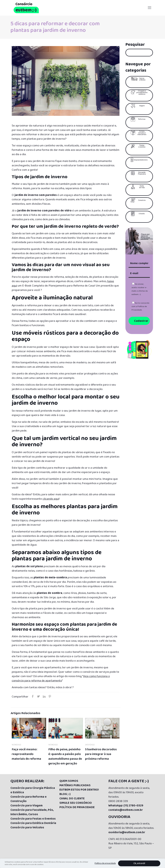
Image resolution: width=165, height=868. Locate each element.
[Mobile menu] (150, 8)
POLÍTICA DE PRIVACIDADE (77, 807)
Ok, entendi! (139, 863)
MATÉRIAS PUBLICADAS (75, 785)
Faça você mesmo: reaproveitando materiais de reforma (26, 754)
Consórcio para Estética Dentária (33, 823)
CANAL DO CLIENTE (72, 799)
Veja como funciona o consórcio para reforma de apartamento (61, 679)
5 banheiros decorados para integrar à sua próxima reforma (101, 754)
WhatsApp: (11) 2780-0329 (126, 806)
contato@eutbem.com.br (126, 810)
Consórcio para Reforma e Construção (29, 799)
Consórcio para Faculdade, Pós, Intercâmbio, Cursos (32, 812)
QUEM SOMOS (69, 781)
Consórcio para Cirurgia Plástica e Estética (33, 790)
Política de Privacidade (139, 308)
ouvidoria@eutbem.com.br (127, 832)
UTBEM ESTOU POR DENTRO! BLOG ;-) (79, 792)
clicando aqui (51, 499)
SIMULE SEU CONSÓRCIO (76, 803)
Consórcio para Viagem (27, 806)
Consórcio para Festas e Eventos (33, 819)
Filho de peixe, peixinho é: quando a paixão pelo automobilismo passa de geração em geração (65, 756)
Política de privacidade (105, 863)
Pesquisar (135, 45)
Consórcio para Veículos (27, 828)
